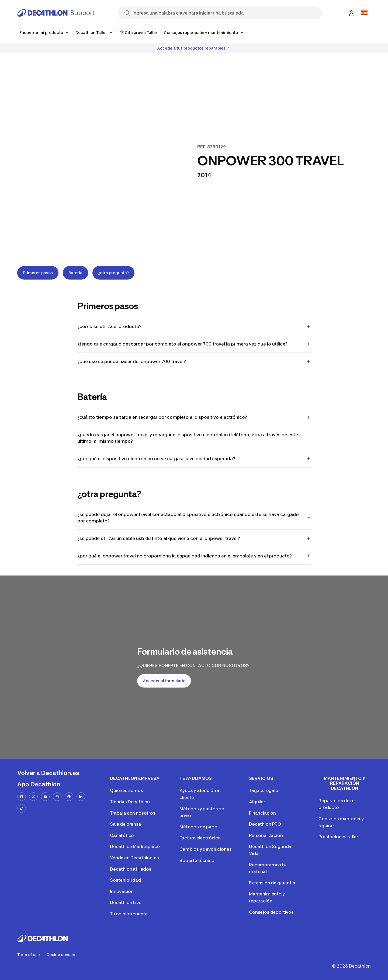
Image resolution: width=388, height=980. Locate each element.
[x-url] (33, 797)
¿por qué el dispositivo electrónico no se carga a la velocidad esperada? (194, 459)
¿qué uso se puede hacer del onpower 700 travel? (194, 361)
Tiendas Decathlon (130, 802)
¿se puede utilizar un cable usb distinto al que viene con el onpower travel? (194, 538)
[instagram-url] (57, 797)
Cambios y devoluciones (205, 849)
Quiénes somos (127, 790)
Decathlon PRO (265, 824)
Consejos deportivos (271, 912)
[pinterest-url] (69, 797)
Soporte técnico (197, 860)
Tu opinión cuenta (129, 914)
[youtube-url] (45, 797)
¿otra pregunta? (113, 273)
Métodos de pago (198, 827)
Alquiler (257, 802)
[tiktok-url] (22, 808)
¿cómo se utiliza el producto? (194, 326)
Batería (75, 273)
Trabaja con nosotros (133, 813)
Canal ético (122, 835)
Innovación (122, 891)
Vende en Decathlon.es (134, 858)
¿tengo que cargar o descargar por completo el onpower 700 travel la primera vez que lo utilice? (194, 344)
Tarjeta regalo (264, 790)
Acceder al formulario (164, 681)
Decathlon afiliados (131, 869)
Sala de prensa (126, 824)
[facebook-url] (22, 797)
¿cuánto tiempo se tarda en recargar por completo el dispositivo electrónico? (194, 417)
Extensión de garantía (272, 883)
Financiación (262, 813)
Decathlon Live (126, 902)
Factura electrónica (200, 838)
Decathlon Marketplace (135, 846)
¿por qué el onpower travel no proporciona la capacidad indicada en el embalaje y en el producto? (194, 556)
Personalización (266, 835)
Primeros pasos (38, 273)
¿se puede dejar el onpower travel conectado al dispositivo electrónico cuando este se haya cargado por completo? (194, 518)
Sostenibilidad (125, 880)
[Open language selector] (364, 13)
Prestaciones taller (338, 837)
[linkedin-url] (81, 797)
